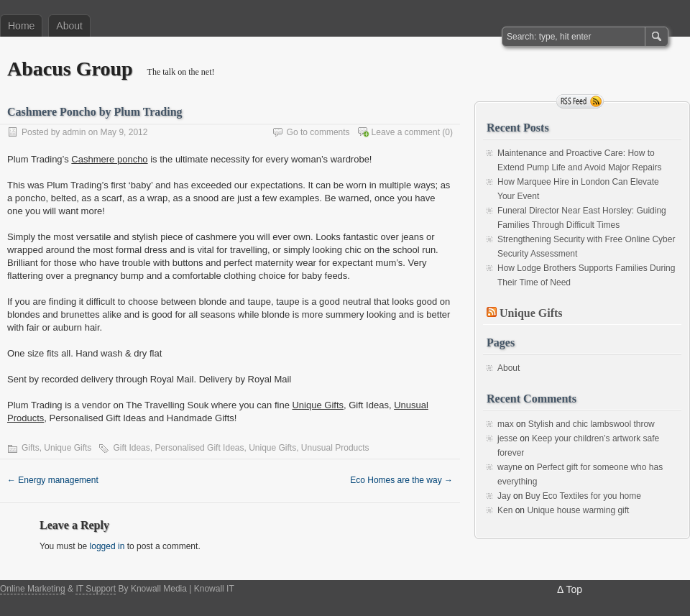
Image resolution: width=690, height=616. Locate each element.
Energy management (53, 480)
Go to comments (318, 132)
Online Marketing (33, 589)
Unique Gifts (318, 405)
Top (574, 589)
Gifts (31, 448)
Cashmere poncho (109, 159)
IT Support (96, 589)
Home (21, 26)
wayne (510, 467)
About (69, 26)
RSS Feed (580, 101)
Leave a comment (406, 132)
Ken (505, 510)
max (506, 424)
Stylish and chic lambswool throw (592, 424)
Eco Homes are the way (401, 480)
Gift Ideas (131, 448)
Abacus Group (70, 69)
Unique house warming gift (578, 510)
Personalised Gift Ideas (199, 448)
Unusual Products (335, 448)
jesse (507, 438)
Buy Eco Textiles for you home (583, 496)
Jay (504, 496)
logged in (107, 546)
